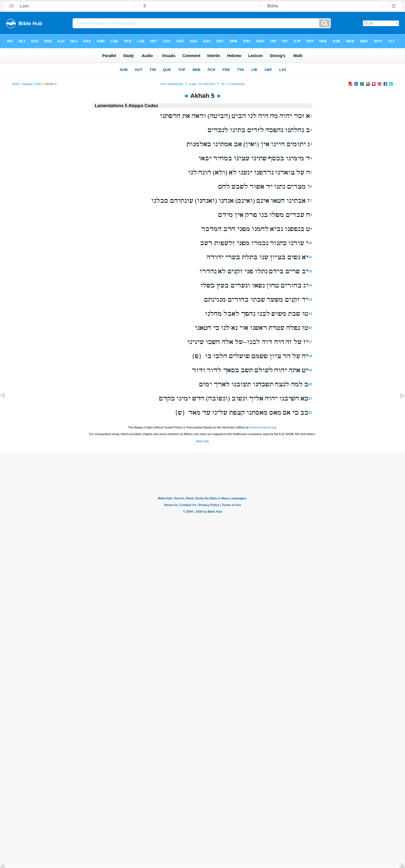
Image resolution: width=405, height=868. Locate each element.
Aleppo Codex (32, 84)
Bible (16, 84)
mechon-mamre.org (263, 427)
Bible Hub (202, 441)
